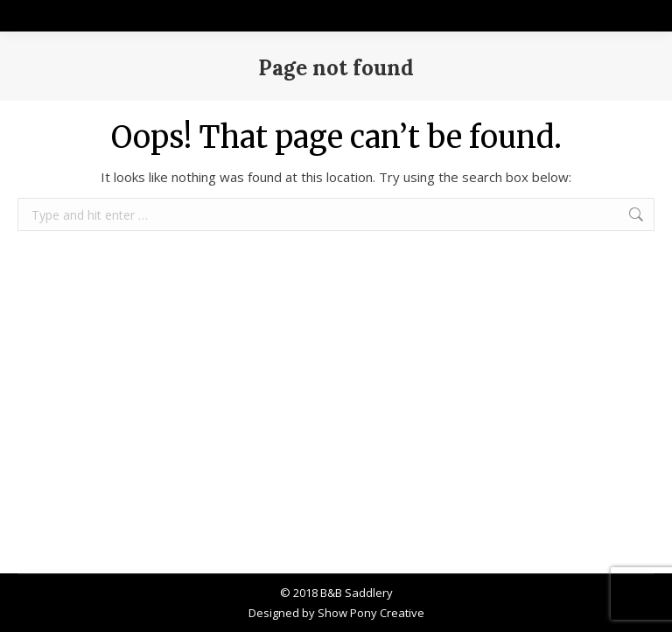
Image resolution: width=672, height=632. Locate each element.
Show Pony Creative (371, 613)
